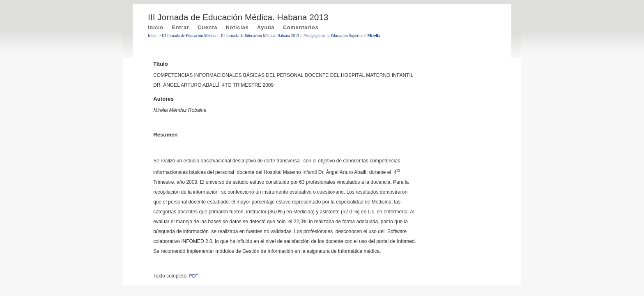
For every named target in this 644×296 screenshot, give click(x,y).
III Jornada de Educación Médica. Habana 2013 (260, 36)
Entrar (180, 27)
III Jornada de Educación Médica (189, 36)
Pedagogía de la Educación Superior (333, 36)
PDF (194, 276)
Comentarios (301, 27)
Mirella (374, 36)
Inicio (156, 27)
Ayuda (266, 27)
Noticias (237, 27)
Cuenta (207, 27)
